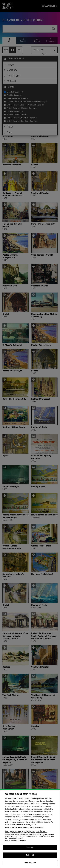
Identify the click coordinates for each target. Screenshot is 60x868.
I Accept (30, 852)
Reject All (30, 860)
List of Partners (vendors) (16, 845)
